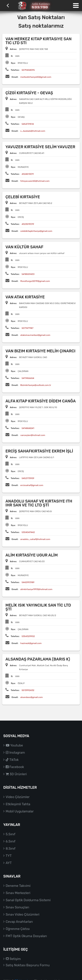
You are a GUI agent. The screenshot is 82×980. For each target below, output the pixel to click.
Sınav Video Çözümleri (23, 914)
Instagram (15, 753)
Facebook (15, 767)
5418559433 (28, 274)
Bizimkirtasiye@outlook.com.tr (36, 385)
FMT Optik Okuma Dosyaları (26, 936)
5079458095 (28, 70)
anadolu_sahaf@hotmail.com (35, 539)
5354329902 (28, 636)
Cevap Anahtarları (19, 922)
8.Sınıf (11, 849)
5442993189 (28, 582)
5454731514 (28, 124)
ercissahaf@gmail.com (32, 485)
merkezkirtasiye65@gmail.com (36, 77)
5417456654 (28, 378)
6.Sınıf (10, 841)
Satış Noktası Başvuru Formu (28, 965)
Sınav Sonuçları (17, 907)
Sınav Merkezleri (18, 893)
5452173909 (28, 478)
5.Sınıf (10, 834)
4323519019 (28, 224)
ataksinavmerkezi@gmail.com (35, 335)
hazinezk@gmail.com (31, 643)
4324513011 (28, 174)
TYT (9, 856)
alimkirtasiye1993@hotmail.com (36, 589)
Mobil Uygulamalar (20, 811)
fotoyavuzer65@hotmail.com (35, 181)
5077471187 (27, 328)
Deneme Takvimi (18, 886)
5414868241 (28, 428)
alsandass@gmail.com (31, 697)
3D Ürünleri (16, 774)
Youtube (14, 745)
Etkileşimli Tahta (18, 804)
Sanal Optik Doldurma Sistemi (28, 900)
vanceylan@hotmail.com (33, 435)
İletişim (13, 959)
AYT (9, 863)
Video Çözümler (18, 797)
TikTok (12, 760)
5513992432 (28, 690)
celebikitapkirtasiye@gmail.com (36, 231)
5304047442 (28, 532)
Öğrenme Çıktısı (18, 929)
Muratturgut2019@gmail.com (35, 281)
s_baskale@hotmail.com (33, 131)
